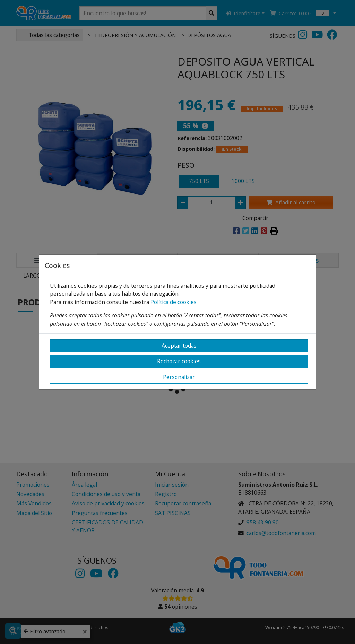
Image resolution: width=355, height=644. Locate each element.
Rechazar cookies (179, 361)
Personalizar (179, 377)
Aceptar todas (179, 346)
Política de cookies (174, 302)
